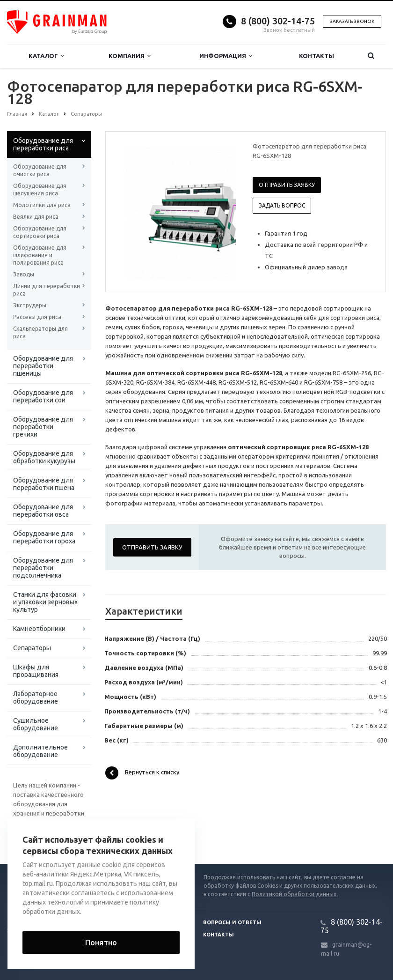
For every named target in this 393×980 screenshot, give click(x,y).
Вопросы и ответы (232, 922)
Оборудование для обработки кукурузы (44, 457)
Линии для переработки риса (47, 290)
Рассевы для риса (37, 317)
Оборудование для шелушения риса (40, 189)
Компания (129, 56)
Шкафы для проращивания (36, 671)
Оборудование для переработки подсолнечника (43, 568)
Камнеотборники (39, 629)
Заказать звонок (352, 21)
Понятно (101, 943)
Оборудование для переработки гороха (44, 537)
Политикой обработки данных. (295, 894)
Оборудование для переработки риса (43, 144)
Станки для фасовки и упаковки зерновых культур (45, 602)
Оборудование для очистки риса (40, 170)
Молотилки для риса (42, 205)
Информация (226, 56)
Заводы (24, 274)
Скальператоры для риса (40, 332)
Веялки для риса (36, 217)
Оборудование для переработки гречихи (43, 427)
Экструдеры (30, 305)
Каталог (46, 56)
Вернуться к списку (142, 773)
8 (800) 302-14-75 (278, 21)
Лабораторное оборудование (36, 698)
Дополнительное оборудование (40, 751)
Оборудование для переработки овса (43, 511)
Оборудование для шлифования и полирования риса (40, 255)
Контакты (317, 56)
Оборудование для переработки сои (43, 396)
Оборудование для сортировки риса (40, 232)
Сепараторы (32, 648)
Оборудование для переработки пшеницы (43, 366)
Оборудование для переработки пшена (44, 484)
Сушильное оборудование (36, 724)
